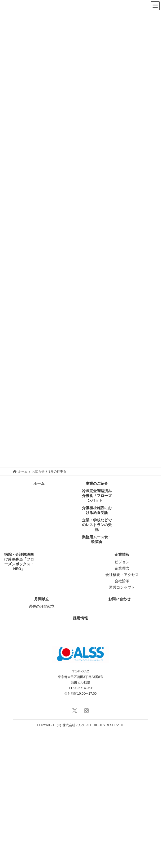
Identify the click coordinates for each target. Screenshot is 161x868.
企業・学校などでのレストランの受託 (97, 659)
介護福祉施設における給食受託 (97, 645)
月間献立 (42, 734)
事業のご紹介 (97, 618)
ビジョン (122, 697)
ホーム (39, 618)
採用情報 (80, 753)
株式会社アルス (74, 860)
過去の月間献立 (42, 741)
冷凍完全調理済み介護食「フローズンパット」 (97, 630)
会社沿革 (122, 716)
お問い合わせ (119, 734)
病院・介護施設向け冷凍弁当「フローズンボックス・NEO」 (19, 696)
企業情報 (122, 689)
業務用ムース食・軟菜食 (97, 674)
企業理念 (122, 703)
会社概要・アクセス (122, 709)
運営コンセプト (122, 722)
